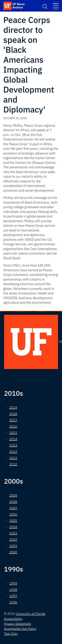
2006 (13, 514)
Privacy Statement (18, 624)
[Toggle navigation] (56, 6)
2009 (13, 495)
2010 (13, 464)
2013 (13, 445)
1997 (13, 596)
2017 (13, 420)
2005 (13, 521)
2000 (13, 552)
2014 (13, 439)
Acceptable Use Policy (20, 628)
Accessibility (13, 619)
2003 (13, 533)
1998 (13, 590)
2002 (13, 539)
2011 (13, 458)
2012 (13, 452)
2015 (13, 433)
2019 (13, 407)
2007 (13, 508)
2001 (13, 546)
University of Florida (31, 614)
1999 (13, 583)
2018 (13, 414)
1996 (13, 602)
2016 (13, 426)
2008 (13, 502)
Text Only (11, 633)
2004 (13, 527)
